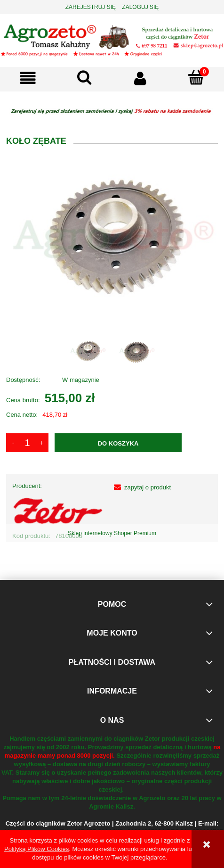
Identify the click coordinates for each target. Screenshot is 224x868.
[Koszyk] (196, 77)
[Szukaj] (84, 77)
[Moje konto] (140, 78)
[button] (28, 78)
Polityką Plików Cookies (36, 849)
